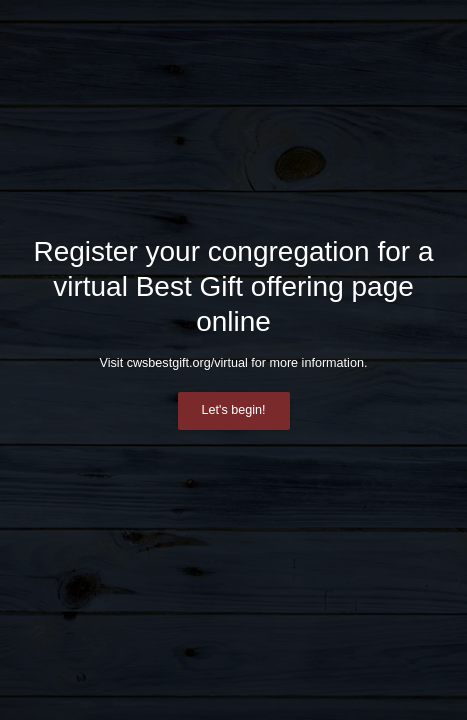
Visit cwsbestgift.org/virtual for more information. (234, 363)
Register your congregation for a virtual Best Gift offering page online (234, 286)
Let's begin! (233, 410)
